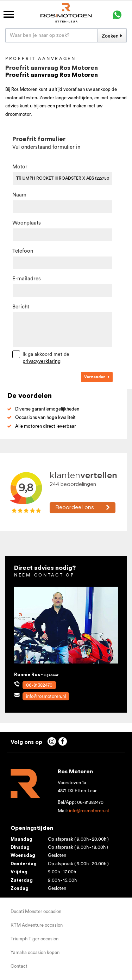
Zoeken (110, 36)
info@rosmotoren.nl (89, 811)
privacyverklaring (42, 361)
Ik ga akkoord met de (46, 358)
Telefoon (23, 251)
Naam (19, 195)
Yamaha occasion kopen (35, 952)
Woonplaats (27, 223)
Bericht (21, 307)
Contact (19, 966)
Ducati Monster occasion (36, 911)
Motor (20, 167)
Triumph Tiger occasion (34, 939)
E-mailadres (27, 279)
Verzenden (95, 377)
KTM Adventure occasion (37, 925)
